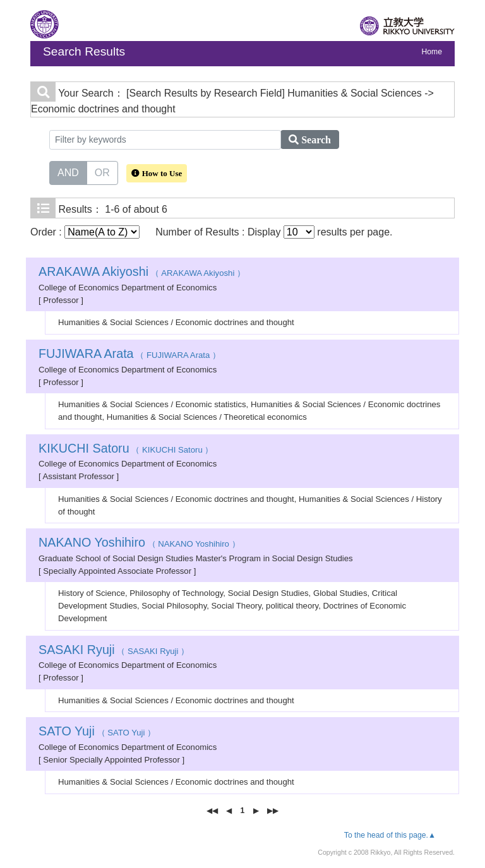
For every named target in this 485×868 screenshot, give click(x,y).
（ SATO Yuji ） (97, 733)
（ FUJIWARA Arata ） (129, 355)
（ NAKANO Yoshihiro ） (139, 544)
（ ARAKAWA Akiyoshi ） (142, 273)
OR (102, 172)
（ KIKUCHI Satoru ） (126, 450)
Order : (85, 232)
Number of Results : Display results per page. (274, 232)
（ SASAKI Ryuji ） (114, 651)
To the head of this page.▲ (390, 835)
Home (432, 52)
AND (68, 172)
